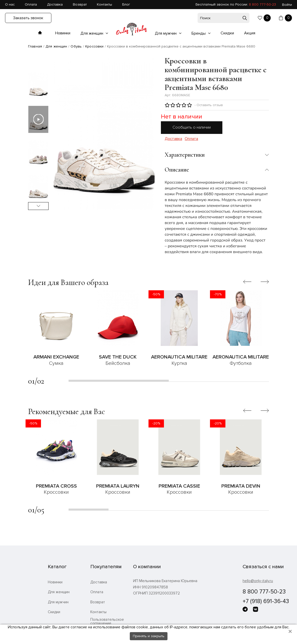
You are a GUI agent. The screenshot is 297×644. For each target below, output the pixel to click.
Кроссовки (94, 46)
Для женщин (92, 33)
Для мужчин (166, 33)
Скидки (227, 33)
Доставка (55, 4)
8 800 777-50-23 (262, 4)
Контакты (104, 4)
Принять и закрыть (149, 636)
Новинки (63, 33)
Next (38, 206)
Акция (250, 33)
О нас (10, 4)
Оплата (31, 4)
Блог (126, 4)
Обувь (76, 46)
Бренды (199, 33)
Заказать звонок (28, 18)
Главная (35, 46)
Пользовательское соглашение (107, 622)
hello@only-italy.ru (258, 581)
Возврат (80, 4)
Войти (287, 5)
